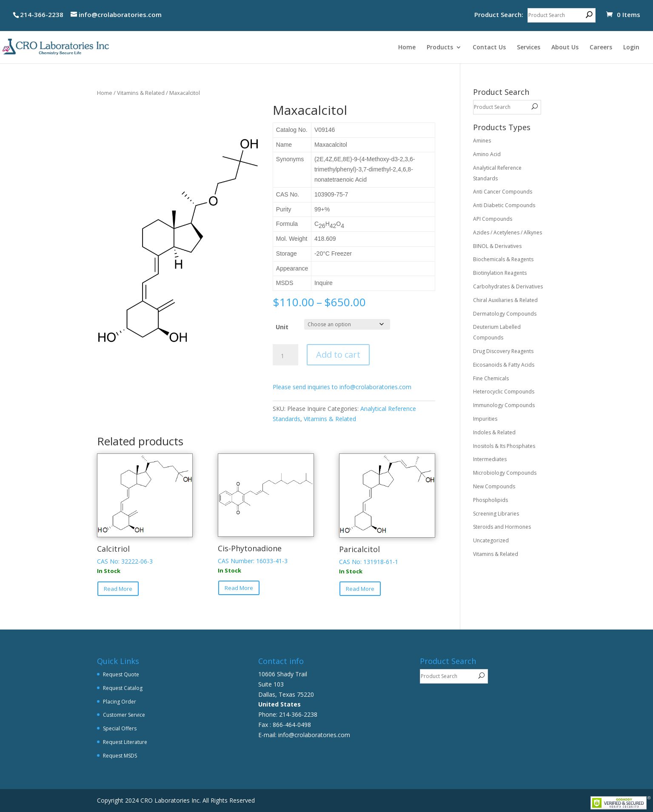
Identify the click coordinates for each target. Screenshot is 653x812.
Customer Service (124, 715)
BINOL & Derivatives (497, 246)
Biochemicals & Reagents (503, 259)
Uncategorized (491, 540)
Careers (601, 48)
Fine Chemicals (491, 378)
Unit (282, 327)
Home (407, 48)
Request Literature (125, 742)
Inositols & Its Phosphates (504, 446)
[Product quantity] (285, 356)
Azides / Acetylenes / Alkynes (508, 232)
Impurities (485, 419)
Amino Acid (487, 154)
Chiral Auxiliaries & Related (505, 300)
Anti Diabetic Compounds (504, 205)
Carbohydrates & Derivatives (508, 286)
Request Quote (121, 674)
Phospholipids (490, 500)
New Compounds (494, 486)
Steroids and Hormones (502, 527)
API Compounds (493, 219)
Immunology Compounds (504, 405)
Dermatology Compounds (505, 314)
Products (440, 48)
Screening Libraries (496, 514)
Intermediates (490, 459)
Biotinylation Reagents (500, 273)
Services (529, 48)
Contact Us (489, 48)
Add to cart (338, 355)
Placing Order (120, 702)
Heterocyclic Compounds (504, 392)
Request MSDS (120, 756)
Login (631, 48)
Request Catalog (123, 688)
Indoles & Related (494, 432)
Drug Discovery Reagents (503, 351)
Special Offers (120, 728)
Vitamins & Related (141, 93)
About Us (565, 48)
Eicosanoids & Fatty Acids (504, 365)
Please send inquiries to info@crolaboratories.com (342, 387)
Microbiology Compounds (505, 473)
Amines (482, 141)
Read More (118, 589)
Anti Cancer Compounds (503, 192)
